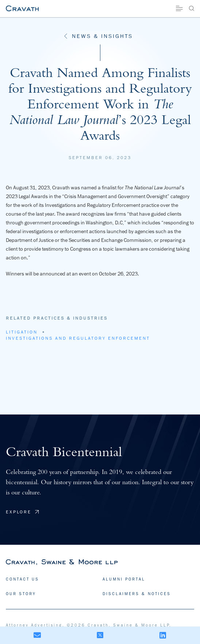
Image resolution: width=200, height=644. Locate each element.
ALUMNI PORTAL (124, 579)
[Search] (192, 8)
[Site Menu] (179, 8)
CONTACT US (22, 579)
